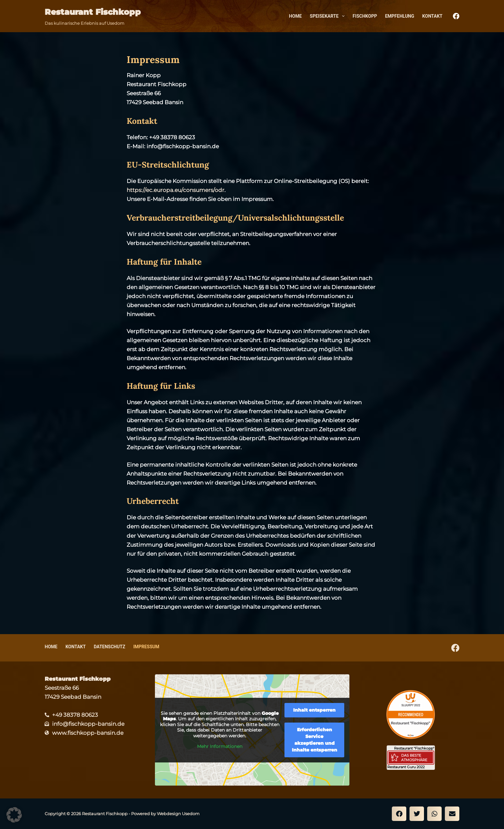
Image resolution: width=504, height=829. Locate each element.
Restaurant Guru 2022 (406, 767)
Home (295, 16)
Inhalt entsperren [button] (314, 710)
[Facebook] (456, 16)
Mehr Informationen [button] (220, 747)
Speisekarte (328, 16)
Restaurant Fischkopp (93, 12)
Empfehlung (400, 16)
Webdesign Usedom (178, 814)
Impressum (146, 647)
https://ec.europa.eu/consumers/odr (175, 190)
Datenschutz (110, 647)
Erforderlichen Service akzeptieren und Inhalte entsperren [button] (314, 739)
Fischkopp (365, 16)
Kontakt (432, 16)
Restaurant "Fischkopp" (414, 748)
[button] (399, 814)
